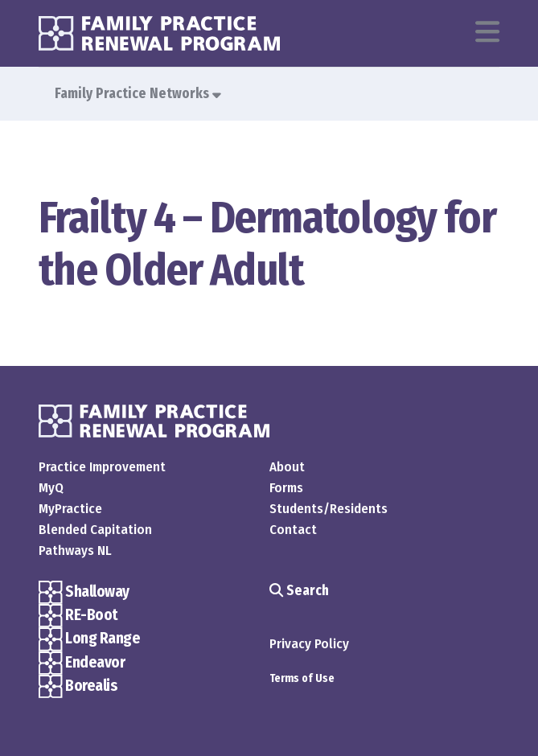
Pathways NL (75, 551)
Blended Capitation (95, 530)
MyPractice (70, 509)
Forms (286, 488)
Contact (293, 530)
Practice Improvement (102, 467)
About (287, 467)
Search (299, 591)
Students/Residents (329, 509)
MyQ (51, 488)
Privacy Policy (309, 644)
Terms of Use (302, 678)
